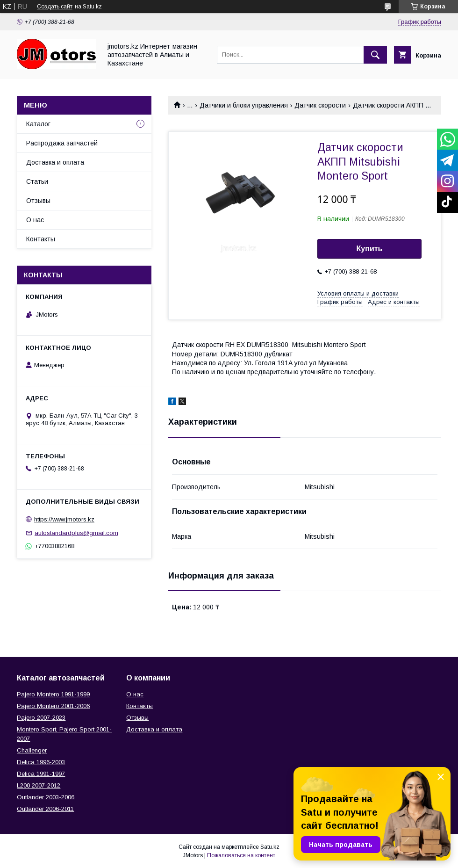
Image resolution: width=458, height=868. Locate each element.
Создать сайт (55, 7)
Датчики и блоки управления (244, 105)
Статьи (37, 181)
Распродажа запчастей (62, 143)
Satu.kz (270, 847)
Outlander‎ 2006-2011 (45, 809)
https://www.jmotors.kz (64, 519)
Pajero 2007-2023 (41, 718)
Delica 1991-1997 (41, 774)
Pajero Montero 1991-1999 (53, 694)
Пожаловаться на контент (241, 855)
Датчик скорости (320, 105)
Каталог (38, 124)
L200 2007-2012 (39, 785)
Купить (370, 249)
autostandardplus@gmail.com (76, 533)
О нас (35, 220)
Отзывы (38, 201)
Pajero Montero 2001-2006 (53, 706)
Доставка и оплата (55, 162)
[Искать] (375, 55)
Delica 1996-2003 (41, 762)
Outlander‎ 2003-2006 (46, 797)
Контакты (41, 239)
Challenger (32, 750)
